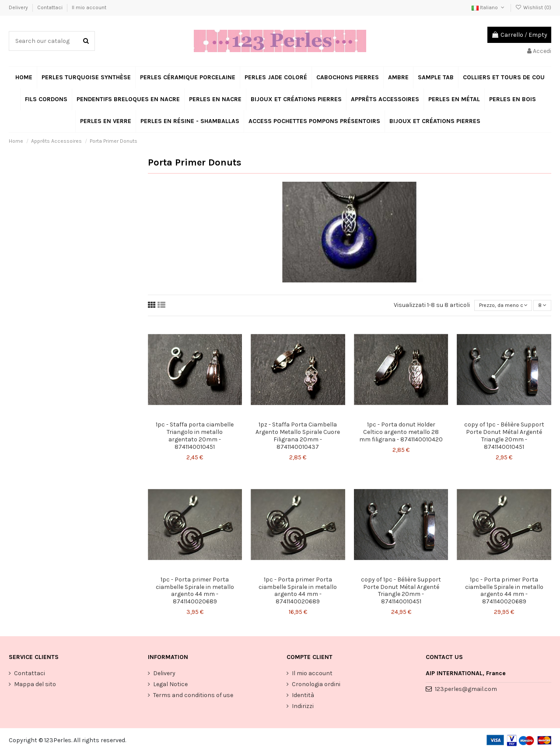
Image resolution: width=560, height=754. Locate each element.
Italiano (489, 7)
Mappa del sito (35, 685)
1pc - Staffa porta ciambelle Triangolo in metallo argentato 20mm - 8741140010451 (195, 437)
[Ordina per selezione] (500, 306)
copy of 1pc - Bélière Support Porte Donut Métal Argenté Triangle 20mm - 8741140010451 (504, 437)
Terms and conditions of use (193, 696)
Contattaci (51, 7)
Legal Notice (170, 685)
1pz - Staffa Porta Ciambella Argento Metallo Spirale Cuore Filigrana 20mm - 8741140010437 (298, 437)
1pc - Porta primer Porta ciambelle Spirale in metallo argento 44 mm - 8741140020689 (195, 592)
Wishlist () (533, 7)
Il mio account (89, 7)
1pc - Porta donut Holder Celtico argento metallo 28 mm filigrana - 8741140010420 (401, 433)
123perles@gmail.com (466, 691)
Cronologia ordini (316, 685)
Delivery (19, 7)
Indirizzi (303, 708)
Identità (303, 696)
